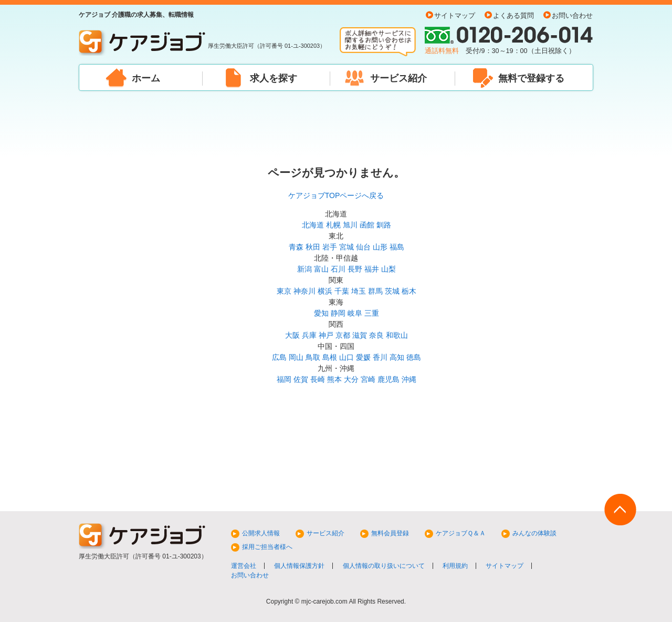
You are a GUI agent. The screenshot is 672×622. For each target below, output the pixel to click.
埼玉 (359, 291)
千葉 (342, 291)
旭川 (350, 225)
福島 (397, 247)
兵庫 (309, 335)
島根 (330, 357)
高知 (397, 357)
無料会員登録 (390, 533)
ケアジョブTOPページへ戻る (336, 195)
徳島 (414, 357)
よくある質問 (513, 16)
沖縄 (409, 379)
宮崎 (368, 379)
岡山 (296, 357)
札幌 (333, 225)
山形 (380, 247)
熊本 (334, 379)
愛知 (321, 313)
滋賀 (360, 335)
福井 (372, 269)
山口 (346, 357)
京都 (343, 335)
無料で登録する (531, 78)
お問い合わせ (572, 16)
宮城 (346, 247)
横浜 (325, 291)
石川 (338, 269)
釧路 (384, 225)
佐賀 (301, 379)
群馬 (375, 291)
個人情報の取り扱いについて (384, 566)
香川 (380, 357)
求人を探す (274, 78)
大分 (351, 379)
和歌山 (397, 335)
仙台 (363, 247)
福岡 (284, 379)
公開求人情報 (261, 533)
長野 (355, 269)
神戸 (326, 335)
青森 (296, 247)
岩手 (330, 247)
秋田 (313, 247)
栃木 (409, 291)
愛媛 (363, 357)
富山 (321, 269)
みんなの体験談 (534, 533)
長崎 (318, 379)
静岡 (338, 313)
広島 (279, 357)
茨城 (392, 291)
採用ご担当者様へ (267, 547)
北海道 (313, 225)
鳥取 (313, 357)
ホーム (146, 78)
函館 (367, 225)
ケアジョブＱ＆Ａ (461, 533)
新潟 (304, 269)
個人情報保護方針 (299, 566)
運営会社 (244, 566)
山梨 (388, 269)
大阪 (292, 335)
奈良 (376, 335)
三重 (372, 313)
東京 (284, 291)
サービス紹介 (398, 78)
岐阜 (355, 313)
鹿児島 (388, 379)
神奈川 (304, 291)
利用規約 (455, 566)
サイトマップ (455, 16)
